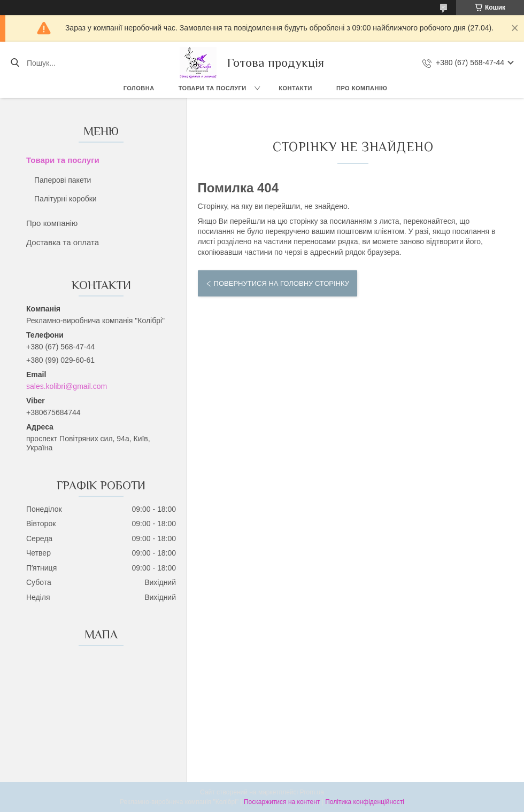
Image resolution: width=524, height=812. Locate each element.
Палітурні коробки (65, 199)
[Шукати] (15, 63)
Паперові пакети (63, 180)
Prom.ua (312, 792)
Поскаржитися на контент (282, 802)
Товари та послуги (213, 88)
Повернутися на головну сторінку (282, 283)
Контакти (295, 88)
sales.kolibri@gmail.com (67, 386)
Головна (139, 88)
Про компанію (362, 88)
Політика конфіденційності (365, 802)
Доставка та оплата (63, 242)
